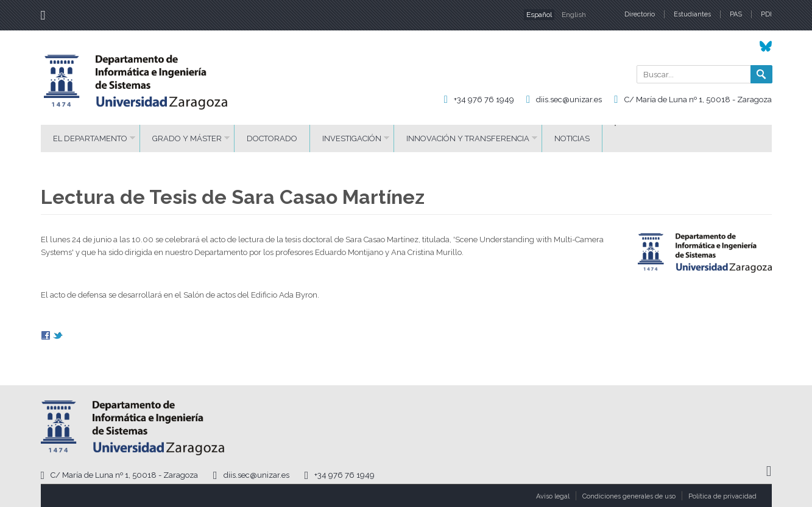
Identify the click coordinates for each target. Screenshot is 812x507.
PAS (736, 14)
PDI (766, 14)
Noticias (572, 138)
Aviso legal (553, 496)
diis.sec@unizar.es (569, 100)
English (574, 15)
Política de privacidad (722, 496)
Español (539, 15)
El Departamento (90, 138)
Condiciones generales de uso (629, 496)
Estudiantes (692, 14)
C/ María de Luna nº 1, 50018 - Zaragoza (698, 100)
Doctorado (272, 138)
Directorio (640, 14)
